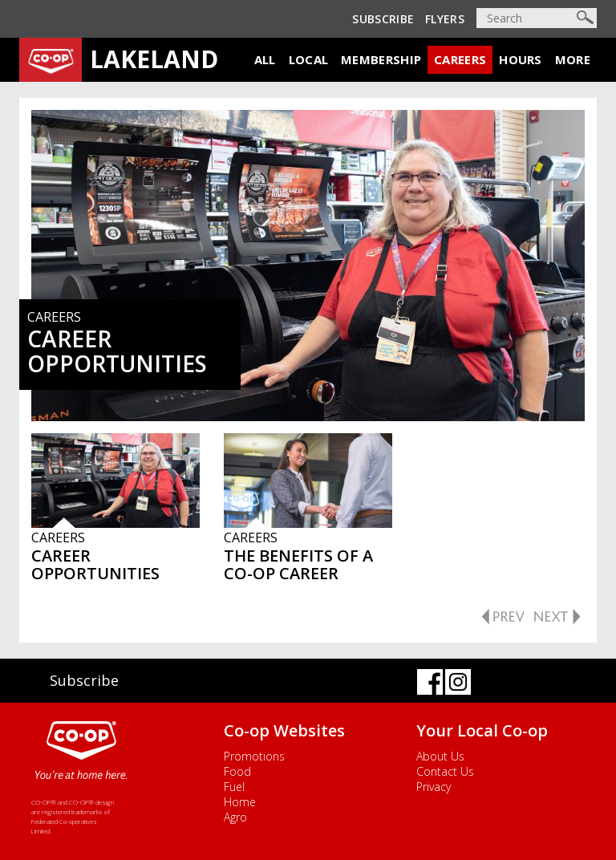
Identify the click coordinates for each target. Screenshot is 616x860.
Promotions (254, 756)
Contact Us (445, 771)
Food (237, 771)
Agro (235, 817)
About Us (440, 756)
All (265, 59)
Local (309, 59)
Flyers (445, 19)
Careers (460, 59)
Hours (521, 59)
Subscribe (383, 19)
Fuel (234, 787)
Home (240, 802)
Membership (381, 59)
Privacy (434, 787)
